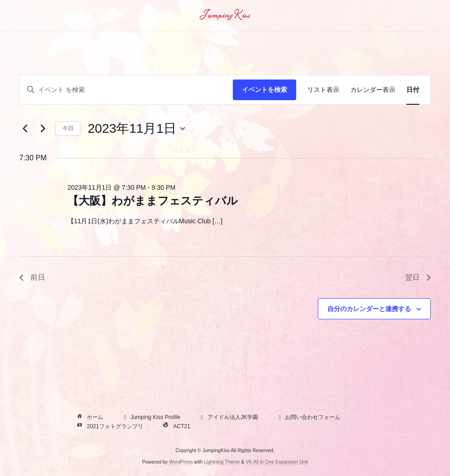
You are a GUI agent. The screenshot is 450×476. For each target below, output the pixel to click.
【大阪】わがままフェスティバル (153, 201)
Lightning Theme (222, 462)
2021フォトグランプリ (109, 427)
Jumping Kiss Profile (151, 418)
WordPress (181, 462)
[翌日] (43, 129)
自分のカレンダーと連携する (369, 309)
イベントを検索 (264, 90)
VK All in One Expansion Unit (277, 462)
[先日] (25, 129)
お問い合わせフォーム (308, 418)
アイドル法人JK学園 (228, 418)
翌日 (418, 277)
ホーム (89, 418)
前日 (32, 277)
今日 (68, 128)
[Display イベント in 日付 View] (413, 90)
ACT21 (176, 427)
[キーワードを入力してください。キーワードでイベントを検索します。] (126, 90)
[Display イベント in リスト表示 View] (323, 90)
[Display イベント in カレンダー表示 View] (373, 90)
